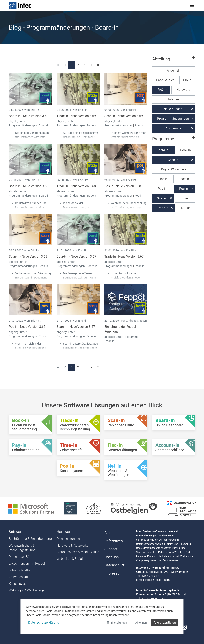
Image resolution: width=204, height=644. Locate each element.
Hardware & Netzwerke (72, 545)
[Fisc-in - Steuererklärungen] (126, 447)
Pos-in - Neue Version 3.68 (123, 186)
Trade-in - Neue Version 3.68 (76, 186)
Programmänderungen (23, 125)
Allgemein (174, 70)
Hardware (183, 90)
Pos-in (138, 196)
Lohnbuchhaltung (21, 570)
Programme (131, 337)
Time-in (185, 198)
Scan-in (139, 125)
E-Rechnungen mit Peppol (27, 564)
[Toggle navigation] (192, 5)
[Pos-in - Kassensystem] (78, 468)
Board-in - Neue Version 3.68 (29, 186)
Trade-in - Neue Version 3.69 (76, 116)
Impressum (113, 573)
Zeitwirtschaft (18, 577)
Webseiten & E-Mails (71, 559)
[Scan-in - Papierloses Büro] (126, 422)
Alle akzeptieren (165, 623)
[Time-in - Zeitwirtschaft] (78, 447)
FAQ (160, 90)
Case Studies (165, 80)
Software (16, 532)
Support (111, 549)
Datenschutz (114, 565)
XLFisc (186, 208)
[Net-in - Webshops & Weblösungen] (126, 470)
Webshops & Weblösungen (27, 590)
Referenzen (114, 541)
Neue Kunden (173, 109)
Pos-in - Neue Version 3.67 (27, 327)
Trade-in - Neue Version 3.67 (124, 257)
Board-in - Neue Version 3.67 (76, 257)
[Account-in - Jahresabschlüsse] (174, 447)
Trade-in (92, 125)
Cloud (187, 80)
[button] (174, 61)
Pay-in (162, 189)
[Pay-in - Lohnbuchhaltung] (30, 447)
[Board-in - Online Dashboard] (174, 422)
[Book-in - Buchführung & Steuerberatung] (30, 424)
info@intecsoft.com (157, 580)
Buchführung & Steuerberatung (30, 539)
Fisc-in (163, 179)
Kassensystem (19, 584)
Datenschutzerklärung (44, 623)
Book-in (186, 150)
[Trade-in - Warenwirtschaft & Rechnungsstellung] (78, 424)
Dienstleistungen (68, 539)
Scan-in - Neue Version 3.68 (28, 257)
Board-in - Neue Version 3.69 (29, 116)
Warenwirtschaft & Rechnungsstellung (22, 548)
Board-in (44, 125)
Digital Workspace (174, 169)
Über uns (111, 557)
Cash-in (173, 160)
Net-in (185, 179)
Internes (174, 99)
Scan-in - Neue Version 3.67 (76, 327)
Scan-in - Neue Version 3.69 (124, 116)
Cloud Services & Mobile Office (78, 552)
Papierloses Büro (21, 557)
